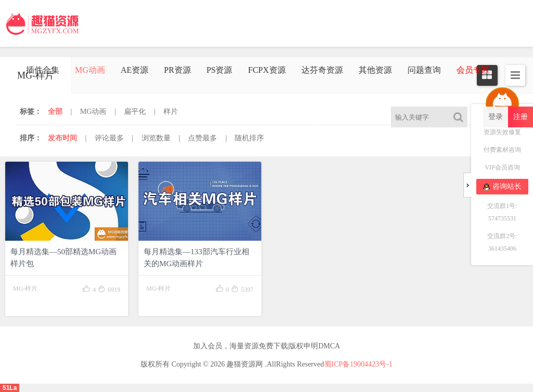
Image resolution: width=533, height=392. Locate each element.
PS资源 (220, 70)
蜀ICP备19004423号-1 (358, 364)
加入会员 (208, 346)
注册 (521, 117)
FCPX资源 (266, 70)
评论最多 (109, 138)
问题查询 (424, 70)
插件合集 (43, 70)
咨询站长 (502, 187)
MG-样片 (25, 289)
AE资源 (135, 70)
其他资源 (375, 70)
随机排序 (249, 138)
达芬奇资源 (322, 70)
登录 (496, 117)
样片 (171, 112)
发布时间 (62, 138)
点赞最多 (202, 138)
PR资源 (177, 70)
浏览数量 (156, 138)
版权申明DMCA (314, 346)
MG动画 (90, 70)
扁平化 (135, 112)
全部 (55, 112)
